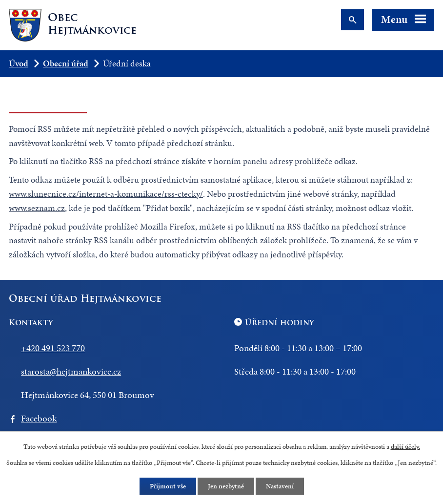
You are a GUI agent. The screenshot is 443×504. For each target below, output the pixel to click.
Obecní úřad (66, 63)
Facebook (39, 418)
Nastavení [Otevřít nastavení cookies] (280, 486)
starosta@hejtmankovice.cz (71, 371)
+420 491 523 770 (53, 348)
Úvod (19, 63)
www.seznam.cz (37, 208)
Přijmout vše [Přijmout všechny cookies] (168, 486)
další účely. (405, 447)
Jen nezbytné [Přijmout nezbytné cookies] (226, 486)
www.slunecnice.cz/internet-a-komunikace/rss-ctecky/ (106, 194)
